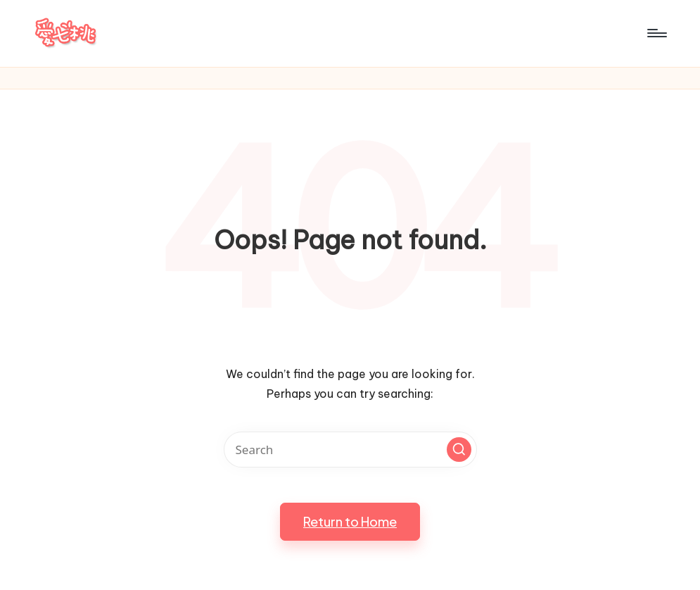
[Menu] (656, 33)
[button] (459, 450)
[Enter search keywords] (350, 450)
